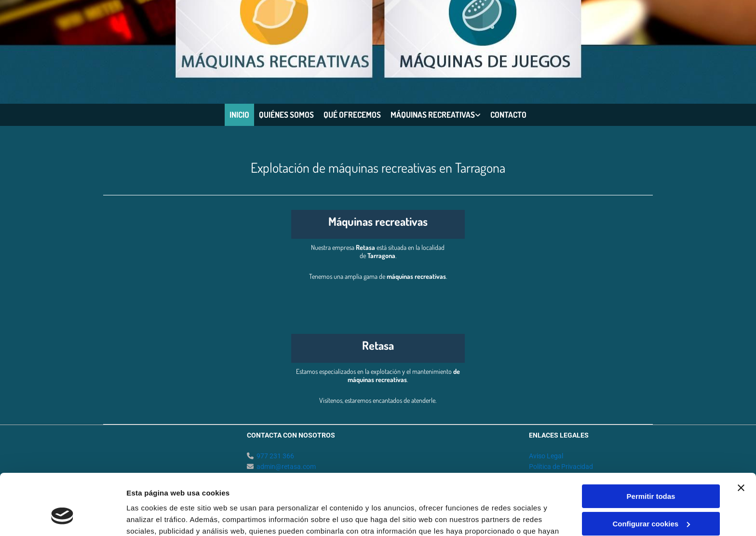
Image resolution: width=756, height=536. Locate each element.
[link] (436, 115)
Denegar (651, 499)
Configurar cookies (651, 471)
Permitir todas (651, 444)
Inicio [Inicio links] (239, 115)
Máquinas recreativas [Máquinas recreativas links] (433, 115)
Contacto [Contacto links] (508, 115)
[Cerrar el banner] (741, 436)
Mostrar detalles (155, 517)
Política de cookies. (371, 490)
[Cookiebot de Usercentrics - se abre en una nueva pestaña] (62, 517)
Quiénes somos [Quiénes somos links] (286, 115)
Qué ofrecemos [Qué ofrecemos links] (352, 115)
